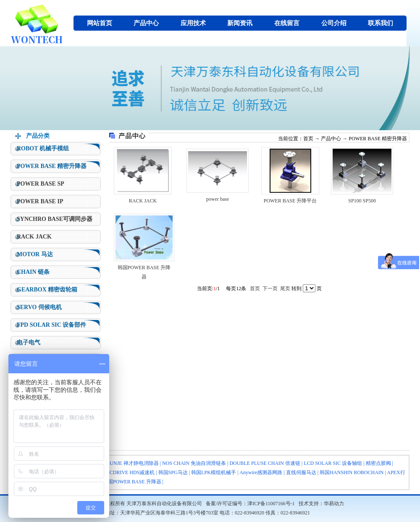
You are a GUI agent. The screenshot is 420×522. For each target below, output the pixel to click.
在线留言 (287, 23)
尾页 (285, 289)
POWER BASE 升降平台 (290, 201)
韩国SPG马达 (173, 472)
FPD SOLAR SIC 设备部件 (51, 325)
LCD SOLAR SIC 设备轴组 (333, 463)
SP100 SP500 (362, 201)
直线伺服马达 (301, 472)
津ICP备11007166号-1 (271, 504)
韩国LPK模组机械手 (214, 472)
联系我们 (381, 23)
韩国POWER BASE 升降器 (132, 482)
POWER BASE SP (41, 184)
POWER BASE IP (40, 201)
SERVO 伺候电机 (39, 307)
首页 (308, 139)
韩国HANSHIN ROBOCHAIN (352, 472)
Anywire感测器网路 (261, 472)
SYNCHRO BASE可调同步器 (55, 219)
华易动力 (334, 504)
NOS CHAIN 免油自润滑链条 (194, 463)
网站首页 (100, 23)
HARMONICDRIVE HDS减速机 (120, 472)
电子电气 (29, 342)
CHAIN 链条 (33, 272)
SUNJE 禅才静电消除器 (133, 463)
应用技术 (193, 23)
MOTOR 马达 (35, 254)
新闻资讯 (240, 23)
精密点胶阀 (378, 463)
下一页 (270, 289)
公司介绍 (334, 23)
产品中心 (146, 23)
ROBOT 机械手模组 (43, 148)
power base (218, 199)
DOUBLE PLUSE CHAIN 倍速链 (265, 463)
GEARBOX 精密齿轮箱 (47, 290)
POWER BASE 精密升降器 (52, 166)
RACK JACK (34, 237)
